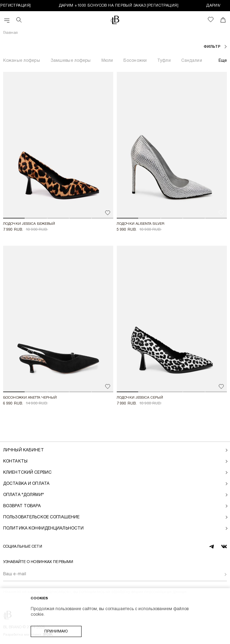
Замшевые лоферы (71, 61)
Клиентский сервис (27, 472)
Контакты (15, 461)
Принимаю (56, 631)
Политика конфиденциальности (43, 528)
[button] (14, 218)
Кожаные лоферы (22, 61)
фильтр (213, 47)
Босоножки (135, 61)
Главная (10, 33)
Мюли (107, 61)
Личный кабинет (24, 450)
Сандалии (192, 61)
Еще (223, 61)
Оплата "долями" (24, 495)
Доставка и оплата (26, 484)
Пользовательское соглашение (41, 517)
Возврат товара (22, 506)
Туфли (164, 61)
